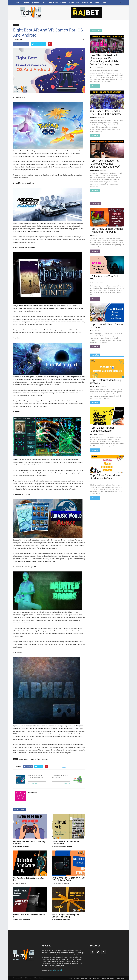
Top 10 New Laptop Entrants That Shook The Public (107, 230)
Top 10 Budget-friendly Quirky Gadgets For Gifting (65, 916)
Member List (87, 3)
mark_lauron (19, 920)
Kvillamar (93, 283)
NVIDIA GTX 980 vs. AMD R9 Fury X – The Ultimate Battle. (68, 879)
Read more (95, 86)
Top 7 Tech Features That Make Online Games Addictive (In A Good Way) (105, 164)
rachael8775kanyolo (59, 847)
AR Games (33, 759)
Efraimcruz (93, 117)
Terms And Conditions (108, 978)
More (97, 3)
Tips (45, 3)
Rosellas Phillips (95, 482)
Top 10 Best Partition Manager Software (102, 429)
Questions (36, 3)
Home (71, 978)
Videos (63, 3)
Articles (18, 3)
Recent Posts (74, 3)
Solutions (53, 3)
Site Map (77, 978)
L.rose (92, 235)
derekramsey (58, 883)
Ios (39, 759)
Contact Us (96, 978)
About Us (84, 978)
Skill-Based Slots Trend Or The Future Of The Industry (106, 113)
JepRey (17, 883)
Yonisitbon (18, 847)
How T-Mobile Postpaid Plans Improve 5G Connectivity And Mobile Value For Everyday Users (105, 60)
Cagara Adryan (95, 386)
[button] (121, 3)
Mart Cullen (94, 434)
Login (104, 3)
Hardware (16, 25)
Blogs (27, 3)
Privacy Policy (120, 978)
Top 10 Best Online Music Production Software (105, 477)
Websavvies (18, 39)
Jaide (92, 331)
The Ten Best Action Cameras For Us (29, 879)
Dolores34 (93, 68)
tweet (64, 767)
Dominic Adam (95, 170)
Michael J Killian (58, 920)
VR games (45, 759)
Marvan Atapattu (24, 759)
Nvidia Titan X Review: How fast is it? (29, 916)
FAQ (90, 978)
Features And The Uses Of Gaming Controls (29, 843)
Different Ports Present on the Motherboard (66, 843)
